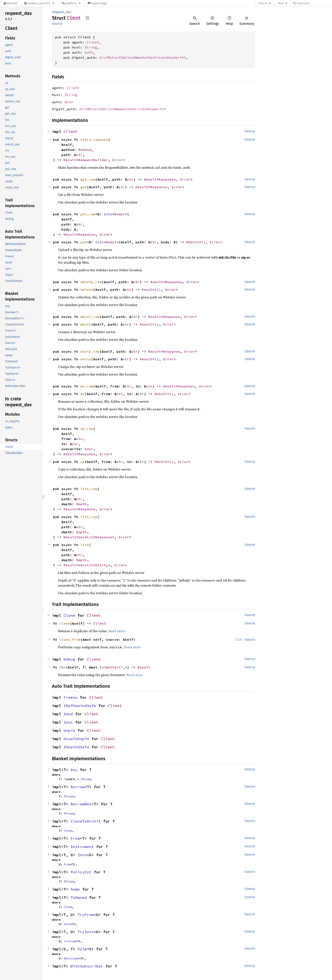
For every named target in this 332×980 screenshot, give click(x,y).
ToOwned (79, 897)
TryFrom (86, 915)
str (79, 155)
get (84, 187)
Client (93, 42)
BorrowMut (81, 804)
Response (167, 179)
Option (127, 57)
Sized (87, 779)
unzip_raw (90, 351)
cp (83, 462)
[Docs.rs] (10, 3)
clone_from (70, 639)
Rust (281, 3)
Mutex (113, 57)
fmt (62, 667)
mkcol (86, 324)
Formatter (109, 667)
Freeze (71, 697)
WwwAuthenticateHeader (158, 57)
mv (83, 394)
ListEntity (97, 565)
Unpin (69, 730)
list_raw (89, 489)
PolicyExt (81, 872)
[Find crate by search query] (314, 3)
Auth (89, 52)
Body (119, 214)
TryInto (86, 932)
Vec (82, 537)
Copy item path (87, 18)
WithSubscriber (87, 966)
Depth (82, 504)
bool (89, 449)
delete (87, 290)
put (84, 242)
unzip (86, 359)
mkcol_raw (90, 317)
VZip (82, 949)
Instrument (82, 847)
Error (118, 160)
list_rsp (89, 517)
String (91, 47)
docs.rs (263, 3)
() (203, 242)
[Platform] (71, 3)
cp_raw (87, 429)
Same (75, 889)
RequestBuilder (93, 160)
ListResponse (100, 537)
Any (74, 770)
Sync (68, 722)
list (85, 545)
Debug (69, 659)
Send (68, 714)
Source (57, 24)
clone (65, 623)
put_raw (88, 214)
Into (108, 214)
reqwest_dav (62, 12)
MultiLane (71, 958)
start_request (94, 139)
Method (85, 150)
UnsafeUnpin (76, 739)
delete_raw (91, 282)
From (75, 838)
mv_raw (87, 386)
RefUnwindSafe (81, 706)
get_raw (88, 179)
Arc (102, 57)
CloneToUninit (86, 821)
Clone (69, 615)
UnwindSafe (77, 747)
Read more (117, 631)
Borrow (77, 787)
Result (70, 160)
